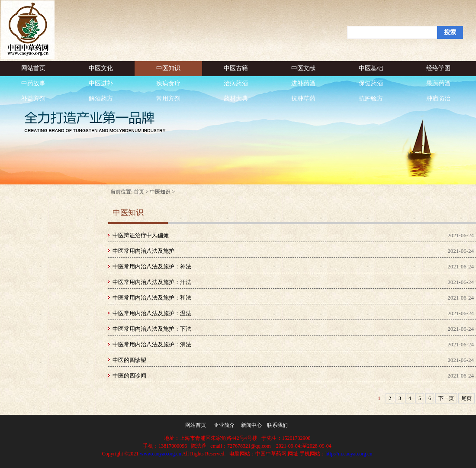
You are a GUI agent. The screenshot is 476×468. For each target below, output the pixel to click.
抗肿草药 (303, 98)
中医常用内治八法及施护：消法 (152, 344)
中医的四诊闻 (129, 376)
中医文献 (303, 68)
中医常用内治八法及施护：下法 (152, 329)
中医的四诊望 (129, 360)
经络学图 (438, 68)
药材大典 (236, 98)
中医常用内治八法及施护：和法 (152, 298)
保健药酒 (371, 83)
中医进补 (101, 83)
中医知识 (168, 68)
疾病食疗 (168, 83)
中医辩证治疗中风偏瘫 (141, 235)
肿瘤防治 (438, 98)
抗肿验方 (371, 98)
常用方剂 (168, 98)
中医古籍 (236, 68)
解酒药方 (101, 98)
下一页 (446, 398)
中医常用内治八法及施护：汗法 (152, 282)
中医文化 (101, 68)
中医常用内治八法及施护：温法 (152, 313)
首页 (139, 192)
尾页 (466, 398)
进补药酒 (303, 83)
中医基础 (371, 68)
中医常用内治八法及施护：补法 (152, 266)
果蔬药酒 (438, 83)
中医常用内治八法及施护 (143, 251)
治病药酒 (236, 83)
